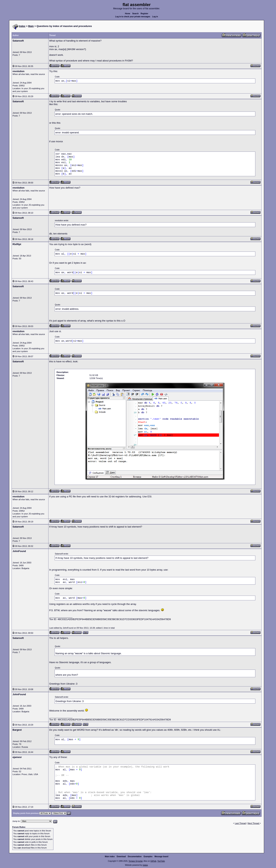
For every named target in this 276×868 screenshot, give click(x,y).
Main (31, 26)
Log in (155, 17)
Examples (148, 857)
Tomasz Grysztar (135, 861)
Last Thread (240, 823)
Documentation (135, 857)
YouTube (161, 861)
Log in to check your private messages (133, 17)
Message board (161, 857)
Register (144, 14)
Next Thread (254, 823)
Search (135, 14)
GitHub (153, 861)
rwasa (145, 865)
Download (121, 857)
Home (128, 14)
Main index (110, 857)
